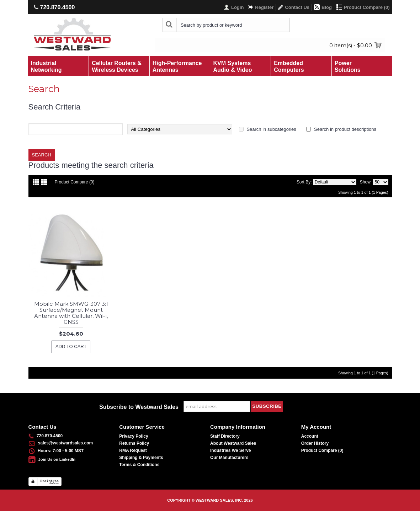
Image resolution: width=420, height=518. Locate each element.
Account (310, 436)
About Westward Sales (233, 443)
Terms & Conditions (139, 465)
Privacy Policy (134, 436)
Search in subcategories (271, 129)
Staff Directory (225, 436)
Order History (315, 443)
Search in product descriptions (345, 129)
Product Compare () (322, 450)
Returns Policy (134, 443)
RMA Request (133, 450)
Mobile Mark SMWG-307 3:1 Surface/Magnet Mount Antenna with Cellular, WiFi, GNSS (71, 313)
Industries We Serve (231, 450)
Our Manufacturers (229, 458)
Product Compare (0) (75, 182)
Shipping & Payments (141, 458)
